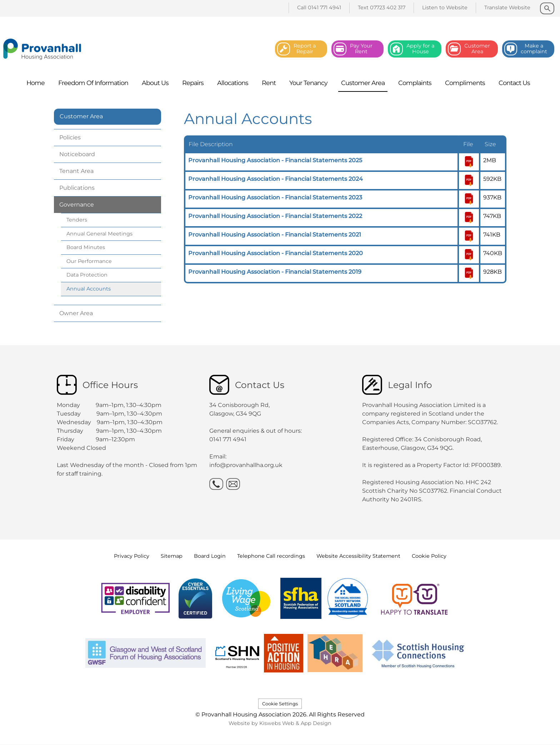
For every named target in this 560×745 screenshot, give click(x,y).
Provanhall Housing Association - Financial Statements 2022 (275, 216)
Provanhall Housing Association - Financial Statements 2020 (276, 253)
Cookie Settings (280, 704)
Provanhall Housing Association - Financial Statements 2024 (276, 179)
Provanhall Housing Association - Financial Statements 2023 (275, 197)
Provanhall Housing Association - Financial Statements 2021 (275, 235)
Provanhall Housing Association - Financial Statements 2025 (275, 160)
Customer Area (81, 116)
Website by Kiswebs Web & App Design (280, 723)
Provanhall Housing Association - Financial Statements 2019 (275, 272)
